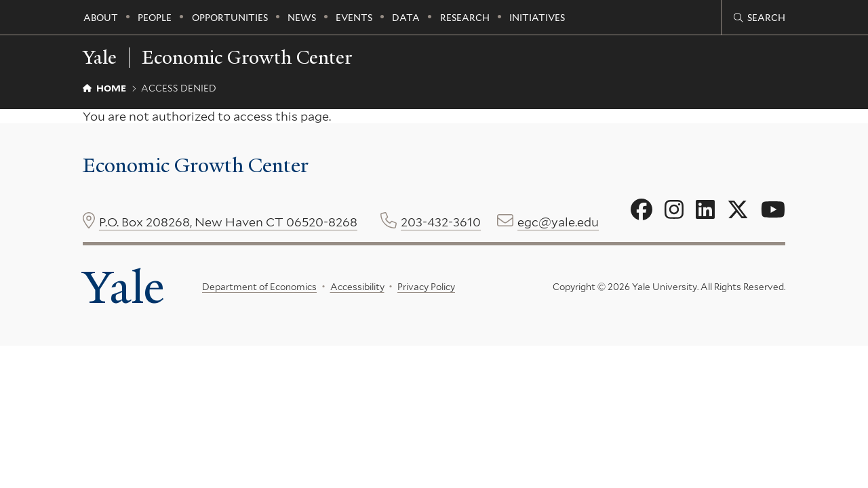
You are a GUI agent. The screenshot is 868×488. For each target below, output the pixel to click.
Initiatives (537, 18)
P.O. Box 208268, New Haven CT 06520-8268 (228, 222)
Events (354, 18)
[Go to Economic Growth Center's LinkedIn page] (705, 210)
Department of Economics (259, 287)
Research (465, 18)
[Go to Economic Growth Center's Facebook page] (642, 210)
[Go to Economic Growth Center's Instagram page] (674, 210)
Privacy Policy (426, 287)
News (302, 18)
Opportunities (230, 18)
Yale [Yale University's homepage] (123, 287)
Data (406, 18)
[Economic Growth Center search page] (759, 18)
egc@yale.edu (558, 222)
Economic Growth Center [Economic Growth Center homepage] (247, 58)
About (101, 18)
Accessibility (357, 287)
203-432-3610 (441, 222)
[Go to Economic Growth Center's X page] (738, 210)
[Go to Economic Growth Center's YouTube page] (773, 210)
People (155, 18)
